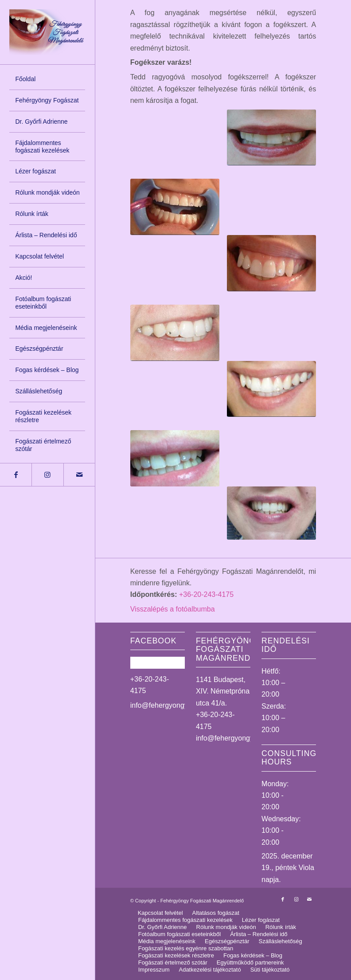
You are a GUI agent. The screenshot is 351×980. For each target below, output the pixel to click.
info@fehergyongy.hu (164, 705)
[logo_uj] (47, 32)
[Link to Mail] (79, 475)
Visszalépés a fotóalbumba (173, 609)
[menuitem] (47, 79)
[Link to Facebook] (16, 475)
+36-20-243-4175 (206, 594)
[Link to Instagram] (47, 475)
